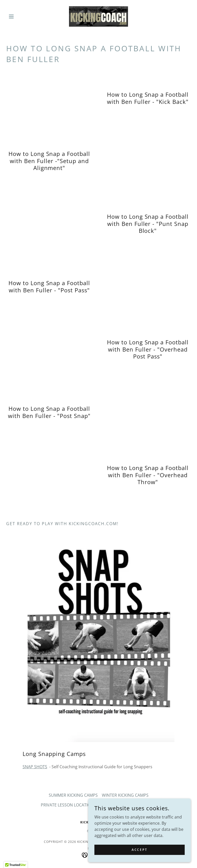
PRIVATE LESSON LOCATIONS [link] (68, 805)
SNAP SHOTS (35, 767)
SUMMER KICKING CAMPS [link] (73, 795)
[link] (98, 16)
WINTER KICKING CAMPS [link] (125, 795)
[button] (20, 16)
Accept (139, 850)
